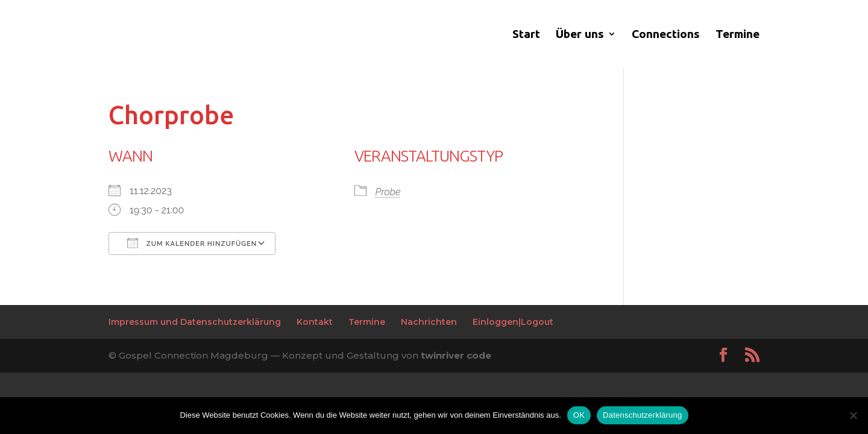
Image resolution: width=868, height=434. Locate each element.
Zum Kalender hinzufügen (192, 243)
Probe (388, 192)
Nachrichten (429, 322)
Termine (737, 35)
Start (526, 35)
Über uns (580, 35)
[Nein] (853, 415)
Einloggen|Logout (513, 322)
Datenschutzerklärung (642, 415)
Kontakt (315, 322)
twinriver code (456, 355)
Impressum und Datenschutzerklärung (195, 322)
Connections (666, 35)
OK (579, 415)
